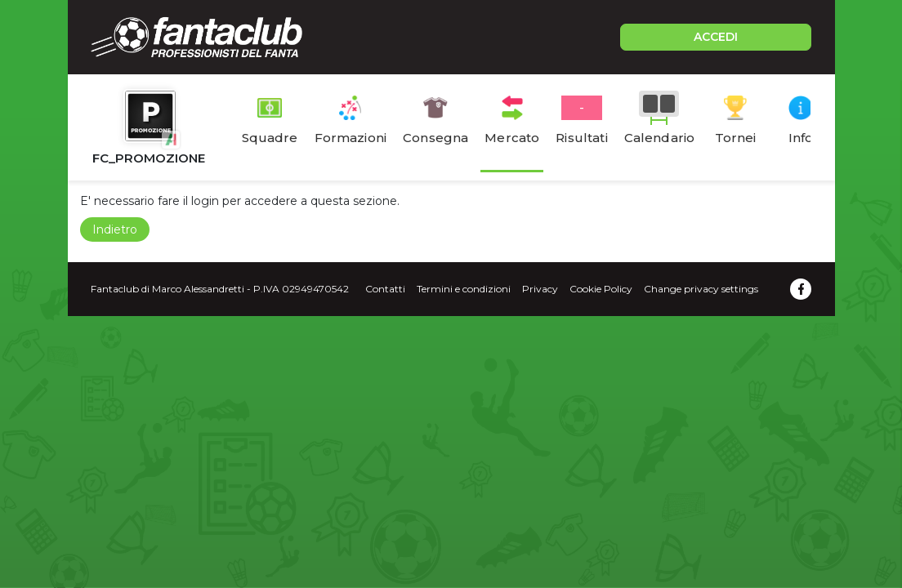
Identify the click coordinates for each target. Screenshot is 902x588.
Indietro (115, 229)
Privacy (540, 289)
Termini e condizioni (464, 289)
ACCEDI (716, 37)
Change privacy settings (701, 289)
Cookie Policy (601, 289)
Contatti (385, 289)
